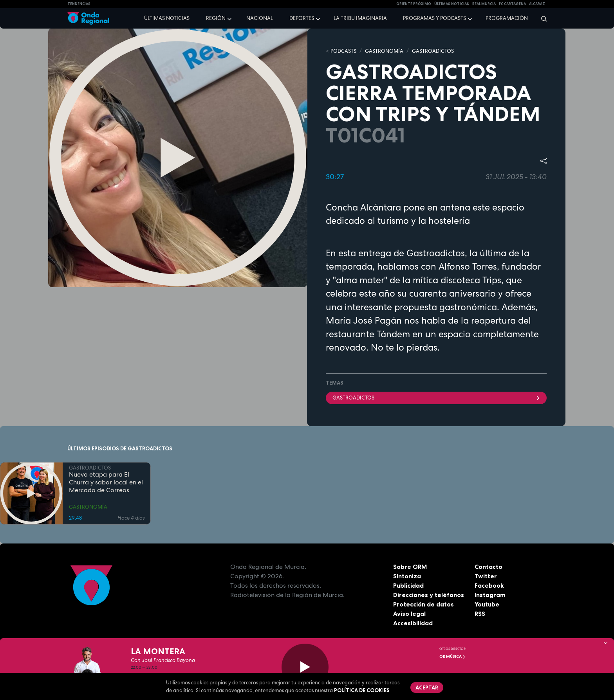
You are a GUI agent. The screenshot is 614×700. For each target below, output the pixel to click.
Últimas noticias (167, 18)
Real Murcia (484, 4)
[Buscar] (541, 18)
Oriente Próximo (414, 4)
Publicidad (409, 585)
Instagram (490, 595)
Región (216, 18)
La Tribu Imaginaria (360, 18)
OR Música (452, 656)
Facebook (489, 585)
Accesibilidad (413, 623)
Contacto (488, 567)
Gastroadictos (436, 398)
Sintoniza (407, 576)
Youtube (487, 604)
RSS (480, 614)
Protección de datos (424, 604)
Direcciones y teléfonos (429, 595)
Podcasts (343, 51)
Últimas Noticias (452, 4)
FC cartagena (512, 4)
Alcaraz (537, 4)
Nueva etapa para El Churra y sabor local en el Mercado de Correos (106, 482)
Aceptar (427, 687)
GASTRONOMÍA (384, 51)
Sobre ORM (410, 567)
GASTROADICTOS (433, 51)
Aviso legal (409, 614)
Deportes (302, 18)
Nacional (260, 18)
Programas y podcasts (434, 18)
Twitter (486, 576)
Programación (507, 18)
